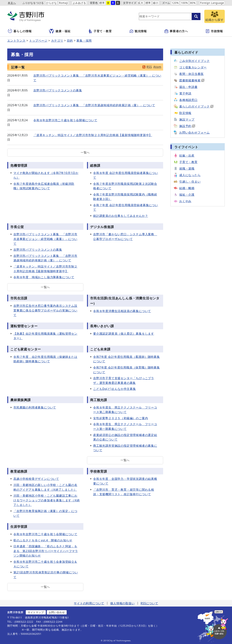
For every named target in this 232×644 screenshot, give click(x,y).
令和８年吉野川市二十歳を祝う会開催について (65, 120)
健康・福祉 (60, 31)
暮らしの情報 (20, 31)
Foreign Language (212, 3)
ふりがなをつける (33, 3)
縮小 (156, 3)
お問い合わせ (57, 612)
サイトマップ (36, 612)
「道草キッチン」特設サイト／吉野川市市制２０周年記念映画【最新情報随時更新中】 (93, 135)
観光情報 (138, 31)
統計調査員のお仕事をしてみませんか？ (121, 216)
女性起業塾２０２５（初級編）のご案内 (121, 418)
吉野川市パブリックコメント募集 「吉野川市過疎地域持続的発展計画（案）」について (94, 105)
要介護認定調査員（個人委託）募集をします (124, 334)
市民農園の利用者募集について (35, 407)
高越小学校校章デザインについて (36, 479)
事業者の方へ (176, 31)
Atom (157, 67)
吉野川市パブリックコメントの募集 (58, 90)
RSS (149, 67)
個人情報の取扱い (122, 603)
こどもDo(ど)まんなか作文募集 (115, 389)
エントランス (16, 41)
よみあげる (79, 3)
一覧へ (85, 152)
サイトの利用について (89, 603)
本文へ (12, 3)
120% (175, 3)
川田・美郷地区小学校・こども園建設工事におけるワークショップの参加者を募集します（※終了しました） (47, 500)
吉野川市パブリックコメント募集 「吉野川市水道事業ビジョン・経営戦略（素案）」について (45, 239)
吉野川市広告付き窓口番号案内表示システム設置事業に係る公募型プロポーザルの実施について (45, 310)
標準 (102, 3)
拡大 (141, 3)
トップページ (38, 41)
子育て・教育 (100, 31)
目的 (70, 41)
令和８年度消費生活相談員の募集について (122, 311)
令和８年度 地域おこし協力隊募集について (44, 277)
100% (184, 3)
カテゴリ (57, 41)
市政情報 (214, 31)
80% (193, 3)
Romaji (63, 3)
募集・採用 (84, 41)
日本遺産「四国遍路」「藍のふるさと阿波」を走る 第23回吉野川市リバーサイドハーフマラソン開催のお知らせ (46, 551)
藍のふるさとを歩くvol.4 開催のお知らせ (43, 540)
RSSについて (149, 603)
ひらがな (51, 3)
